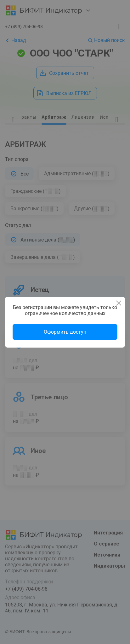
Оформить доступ (65, 332)
